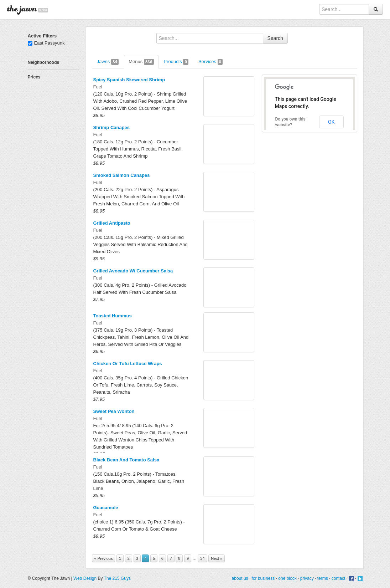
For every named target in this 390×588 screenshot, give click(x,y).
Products (176, 62)
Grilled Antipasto (112, 223)
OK (331, 122)
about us (240, 578)
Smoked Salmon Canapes (122, 175)
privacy (307, 578)
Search (275, 38)
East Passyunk (46, 43)
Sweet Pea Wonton (114, 411)
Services (210, 62)
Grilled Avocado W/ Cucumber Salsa (133, 271)
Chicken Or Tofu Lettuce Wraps (128, 364)
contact (339, 578)
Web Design (85, 578)
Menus (141, 62)
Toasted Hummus (113, 316)
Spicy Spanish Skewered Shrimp (129, 80)
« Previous (104, 558)
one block (287, 578)
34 (202, 558)
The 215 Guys (117, 578)
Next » (217, 558)
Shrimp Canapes (112, 127)
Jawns (108, 62)
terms (323, 578)
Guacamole (106, 508)
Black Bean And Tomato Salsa (126, 460)
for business (263, 578)
